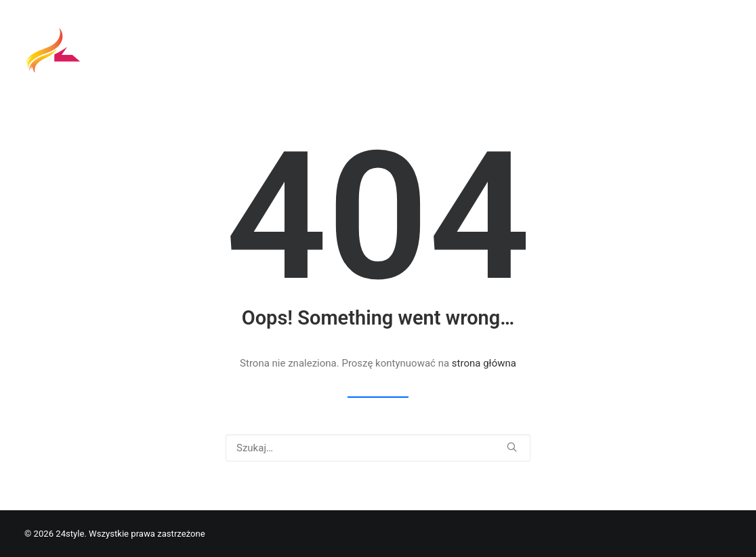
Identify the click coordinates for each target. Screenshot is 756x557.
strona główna (484, 363)
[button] (512, 447)
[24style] (55, 52)
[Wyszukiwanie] (378, 448)
